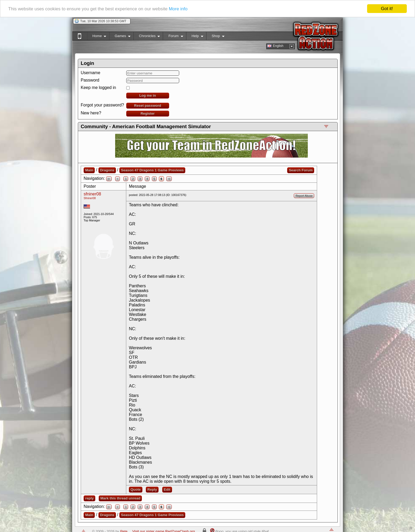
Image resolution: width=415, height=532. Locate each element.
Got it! (387, 9)
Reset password (148, 106)
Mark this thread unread (120, 498)
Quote (136, 489)
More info (178, 9)
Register (148, 113)
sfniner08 (92, 194)
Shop (215, 37)
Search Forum (301, 170)
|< (109, 179)
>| (169, 179)
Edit (167, 489)
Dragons (107, 170)
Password (90, 80)
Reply (152, 489)
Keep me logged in (98, 88)
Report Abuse (304, 196)
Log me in (148, 95)
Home (96, 37)
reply (89, 498)
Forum (173, 37)
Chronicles (147, 37)
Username (91, 73)
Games (120, 37)
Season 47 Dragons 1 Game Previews (152, 170)
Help (195, 37)
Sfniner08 (90, 198)
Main (89, 170)
